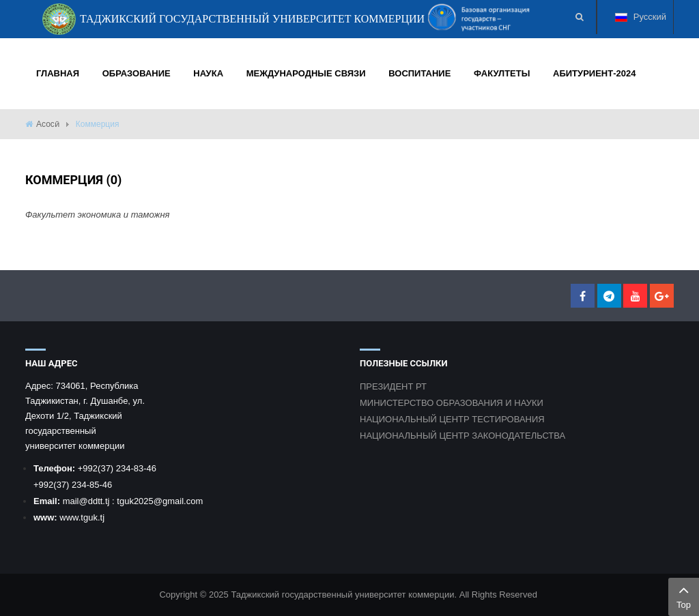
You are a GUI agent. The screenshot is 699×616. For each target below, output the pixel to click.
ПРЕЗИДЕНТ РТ (393, 386)
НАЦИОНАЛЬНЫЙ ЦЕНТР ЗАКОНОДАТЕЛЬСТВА (462, 436)
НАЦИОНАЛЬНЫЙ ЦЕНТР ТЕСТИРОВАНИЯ (452, 419)
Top (684, 596)
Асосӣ (48, 124)
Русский (641, 23)
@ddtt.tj (95, 501)
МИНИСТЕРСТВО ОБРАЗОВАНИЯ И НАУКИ (452, 403)
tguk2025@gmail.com (160, 501)
